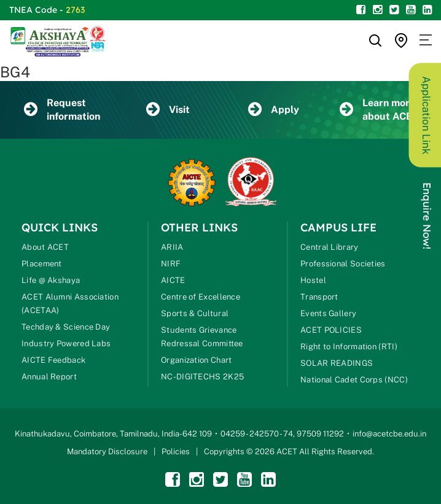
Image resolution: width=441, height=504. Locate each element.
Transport (319, 297)
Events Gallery (328, 313)
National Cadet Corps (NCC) (354, 380)
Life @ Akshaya (51, 280)
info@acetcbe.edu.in (389, 434)
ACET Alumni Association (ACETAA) (70, 304)
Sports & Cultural (195, 313)
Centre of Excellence (201, 297)
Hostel (313, 280)
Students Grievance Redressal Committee (202, 337)
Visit (168, 110)
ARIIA (172, 247)
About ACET (45, 247)
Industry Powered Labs (66, 343)
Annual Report (49, 377)
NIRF (171, 264)
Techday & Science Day (66, 327)
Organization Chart (196, 360)
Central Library (330, 247)
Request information (62, 110)
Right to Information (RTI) (349, 347)
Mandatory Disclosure (107, 452)
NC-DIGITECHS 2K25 (202, 377)
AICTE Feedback (53, 360)
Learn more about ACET (379, 110)
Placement (42, 264)
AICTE (173, 280)
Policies (176, 452)
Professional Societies (343, 264)
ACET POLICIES (331, 330)
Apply (274, 110)
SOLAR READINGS (337, 363)
